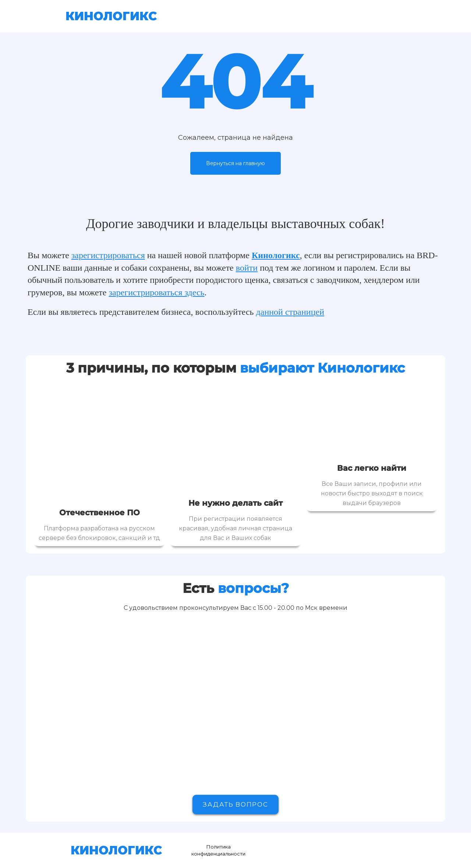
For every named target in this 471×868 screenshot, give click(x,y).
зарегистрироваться (108, 255)
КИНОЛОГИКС (111, 16)
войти (247, 268)
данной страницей (290, 312)
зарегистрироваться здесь (157, 292)
